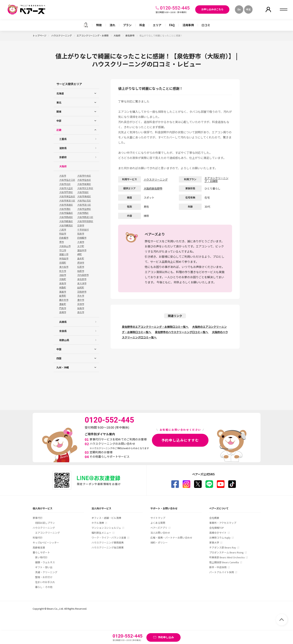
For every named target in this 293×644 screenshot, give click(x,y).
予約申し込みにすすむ (180, 440)
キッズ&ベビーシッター (46, 542)
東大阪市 (64, 267)
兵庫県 (63, 322)
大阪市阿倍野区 (85, 221)
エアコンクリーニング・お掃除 (93, 35)
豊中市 (81, 300)
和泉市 (81, 234)
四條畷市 (82, 238)
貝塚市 (81, 304)
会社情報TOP (217, 528)
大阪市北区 (65, 184)
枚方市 (63, 271)
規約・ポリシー (159, 542)
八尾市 (63, 230)
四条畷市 (64, 238)
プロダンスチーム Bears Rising (226, 552)
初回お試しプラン (45, 523)
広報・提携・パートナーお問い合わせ (171, 538)
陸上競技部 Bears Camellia (224, 562)
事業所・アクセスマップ (223, 523)
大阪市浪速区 (66, 205)
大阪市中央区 (84, 176)
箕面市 (63, 292)
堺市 (62, 242)
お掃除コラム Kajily (220, 538)
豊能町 (63, 304)
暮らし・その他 (44, 587)
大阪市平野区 (66, 192)
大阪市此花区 (84, 201)
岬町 (80, 254)
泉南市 (63, 283)
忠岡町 (63, 263)
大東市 (81, 242)
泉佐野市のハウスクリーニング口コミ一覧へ (182, 332)
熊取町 (63, 288)
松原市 (81, 267)
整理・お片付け (44, 577)
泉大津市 (82, 283)
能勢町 (63, 296)
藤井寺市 (64, 300)
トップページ (39, 35)
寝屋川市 (64, 254)
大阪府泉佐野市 (153, 188)
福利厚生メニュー (101, 533)
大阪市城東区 (84, 184)
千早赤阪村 (83, 230)
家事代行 (38, 518)
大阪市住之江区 (67, 180)
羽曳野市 (82, 292)
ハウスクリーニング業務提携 (108, 542)
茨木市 (81, 296)
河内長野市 (83, 275)
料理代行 (38, 538)
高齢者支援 (39, 547)
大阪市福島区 (66, 213)
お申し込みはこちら (212, 9)
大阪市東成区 (84, 196)
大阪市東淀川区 (67, 201)
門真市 (63, 308)
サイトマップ (158, 518)
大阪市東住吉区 (67, 196)
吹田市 (63, 234)
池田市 (63, 275)
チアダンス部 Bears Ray (223, 547)
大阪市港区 (65, 209)
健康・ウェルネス (45, 562)
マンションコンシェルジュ (106, 528)
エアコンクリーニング (47, 533)
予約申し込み (166, 637)
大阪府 (117, 35)
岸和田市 (64, 258)
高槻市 (63, 312)
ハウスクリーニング (62, 35)
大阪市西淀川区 (85, 217)
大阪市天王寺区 (85, 188)
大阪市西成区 (66, 217)
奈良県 (63, 331)
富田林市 (82, 250)
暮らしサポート (41, 552)
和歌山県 (64, 340)
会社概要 (214, 518)
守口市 (63, 250)
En (239, 9)
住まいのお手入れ (45, 582)
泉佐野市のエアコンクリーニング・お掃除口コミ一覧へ (155, 327)
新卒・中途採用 (218, 567)
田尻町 (81, 288)
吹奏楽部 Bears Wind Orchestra (227, 557)
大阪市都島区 (66, 221)
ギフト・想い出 (44, 567)
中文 (248, 9)
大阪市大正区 (66, 188)
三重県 (63, 139)
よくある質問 (158, 523)
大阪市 (63, 176)
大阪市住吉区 (84, 180)
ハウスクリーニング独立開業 (108, 547)
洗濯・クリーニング (46, 572)
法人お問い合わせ (160, 533)
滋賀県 (63, 148)
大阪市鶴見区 (66, 225)
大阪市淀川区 (84, 205)
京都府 (63, 157)
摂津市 (81, 263)
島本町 (81, 258)
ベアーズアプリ (159, 528)
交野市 (81, 225)
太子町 (81, 246)
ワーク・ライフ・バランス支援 (109, 538)
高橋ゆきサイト (218, 533)
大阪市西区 (83, 213)
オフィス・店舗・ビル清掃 (106, 518)
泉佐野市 (130, 35)
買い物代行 (41, 557)
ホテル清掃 (98, 523)
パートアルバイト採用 (222, 572)
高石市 (81, 312)
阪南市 (81, 308)
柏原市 (81, 271)
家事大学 (214, 542)
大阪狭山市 (65, 246)
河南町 (63, 279)
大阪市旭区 (83, 192)
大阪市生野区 (84, 209)
